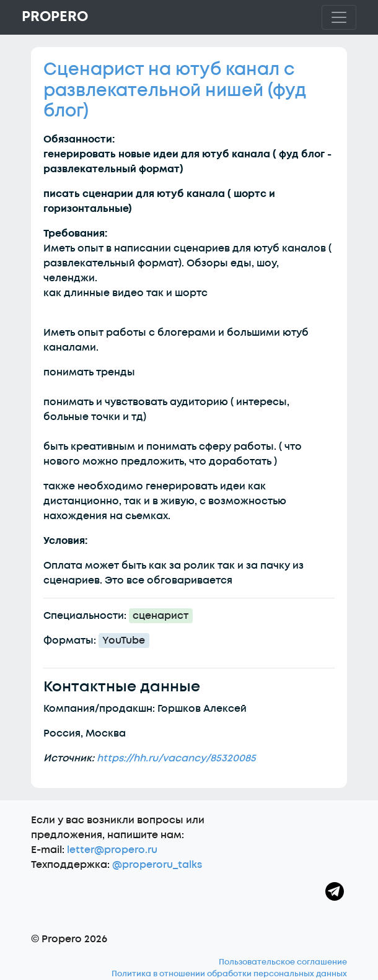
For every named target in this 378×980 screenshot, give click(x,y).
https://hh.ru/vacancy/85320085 (176, 758)
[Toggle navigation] (339, 17)
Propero (55, 17)
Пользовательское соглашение (283, 962)
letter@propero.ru (112, 850)
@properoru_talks (157, 865)
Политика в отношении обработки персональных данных (229, 974)
